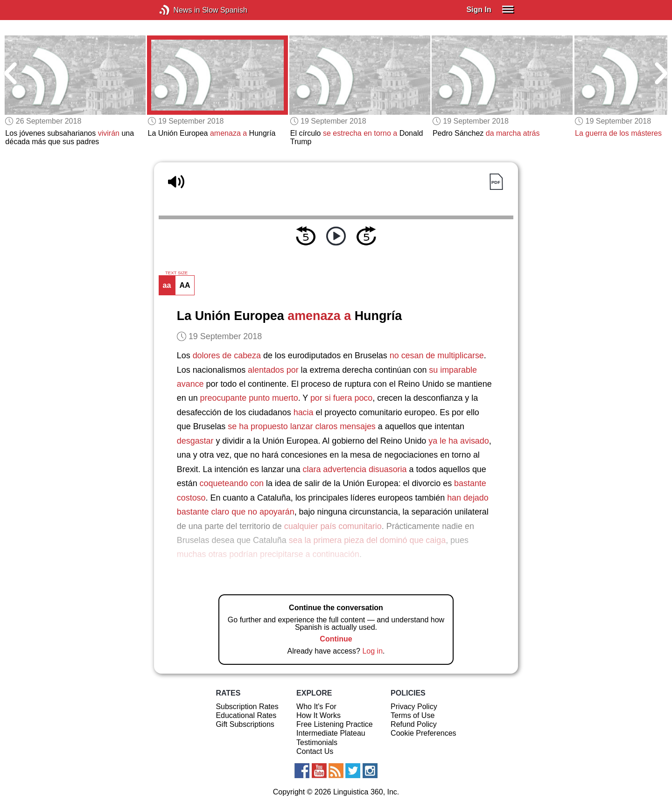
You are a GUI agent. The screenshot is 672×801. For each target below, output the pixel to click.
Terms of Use (413, 715)
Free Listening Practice (335, 724)
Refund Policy (414, 724)
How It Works (318, 715)
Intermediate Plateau (331, 733)
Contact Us (315, 751)
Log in (372, 651)
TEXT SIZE (176, 273)
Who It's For (316, 707)
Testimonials (317, 742)
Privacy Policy (414, 707)
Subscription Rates (247, 707)
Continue (336, 639)
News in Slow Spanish (178, 10)
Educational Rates (246, 715)
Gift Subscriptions (245, 724)
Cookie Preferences (423, 733)
